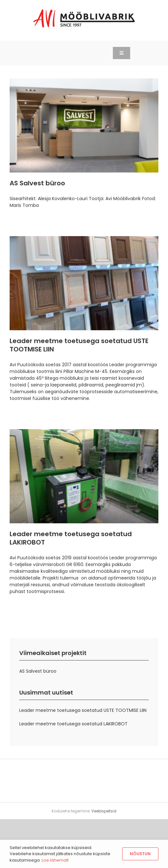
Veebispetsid (104, 811)
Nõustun (140, 854)
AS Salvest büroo (37, 183)
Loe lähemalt (55, 860)
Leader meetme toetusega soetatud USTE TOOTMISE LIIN (79, 345)
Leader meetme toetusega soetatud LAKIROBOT (71, 538)
